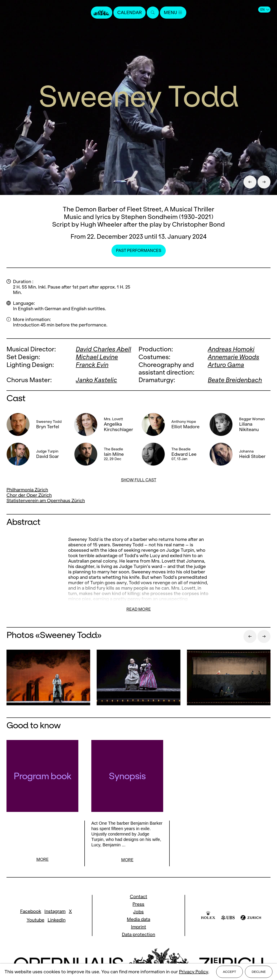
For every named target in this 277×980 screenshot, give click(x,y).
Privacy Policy (194, 972)
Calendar (130, 12)
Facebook (31, 911)
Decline (259, 972)
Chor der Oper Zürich (29, 494)
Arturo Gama (226, 364)
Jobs (138, 912)
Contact (138, 896)
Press (138, 904)
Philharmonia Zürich (27, 489)
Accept (229, 972)
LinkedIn (57, 920)
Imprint (138, 927)
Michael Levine (97, 357)
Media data (138, 919)
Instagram (55, 911)
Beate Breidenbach (235, 379)
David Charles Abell (103, 349)
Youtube (35, 920)
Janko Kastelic (96, 379)
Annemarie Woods (234, 357)
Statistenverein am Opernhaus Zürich (46, 500)
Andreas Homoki (231, 349)
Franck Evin (92, 364)
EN (265, 10)
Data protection (138, 934)
